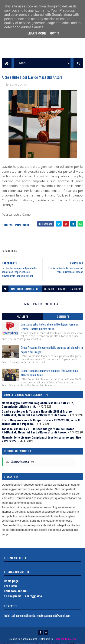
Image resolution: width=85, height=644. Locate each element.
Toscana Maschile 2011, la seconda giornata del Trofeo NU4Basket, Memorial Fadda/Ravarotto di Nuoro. (38, 431)
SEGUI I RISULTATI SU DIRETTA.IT (42, 304)
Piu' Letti (22, 317)
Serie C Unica (19, 85)
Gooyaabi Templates (65, 639)
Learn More (37, 33)
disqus (62, 289)
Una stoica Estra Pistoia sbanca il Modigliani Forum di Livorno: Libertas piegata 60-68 (49, 327)
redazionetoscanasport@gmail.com (50, 616)
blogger (49, 289)
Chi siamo (10, 586)
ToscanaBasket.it (20, 462)
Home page (11, 581)
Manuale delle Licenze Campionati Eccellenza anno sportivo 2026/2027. (41, 440)
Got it (55, 33)
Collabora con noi (16, 591)
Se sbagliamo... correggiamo (23, 596)
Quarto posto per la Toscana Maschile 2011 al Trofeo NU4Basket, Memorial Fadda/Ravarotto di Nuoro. (37, 414)
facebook (76, 289)
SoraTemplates (29, 639)
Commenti (63, 317)
